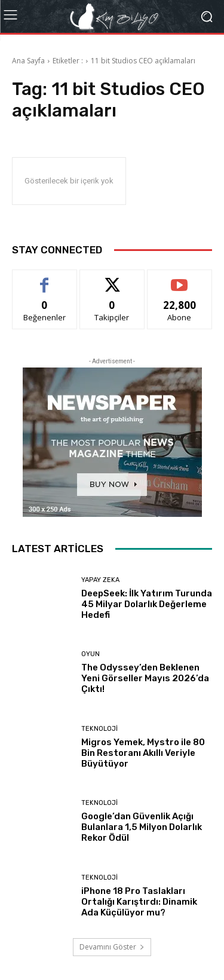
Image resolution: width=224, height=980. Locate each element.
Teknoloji (99, 729)
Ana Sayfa (28, 61)
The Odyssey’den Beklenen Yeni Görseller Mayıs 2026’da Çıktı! (145, 678)
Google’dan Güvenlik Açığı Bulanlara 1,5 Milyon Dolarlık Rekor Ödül (142, 827)
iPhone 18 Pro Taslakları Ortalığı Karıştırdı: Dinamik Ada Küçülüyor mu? (139, 902)
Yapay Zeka (100, 580)
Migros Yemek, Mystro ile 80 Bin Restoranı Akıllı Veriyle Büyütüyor (143, 753)
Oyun (90, 654)
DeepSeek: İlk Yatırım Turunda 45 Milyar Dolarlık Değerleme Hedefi (147, 604)
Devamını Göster (112, 947)
